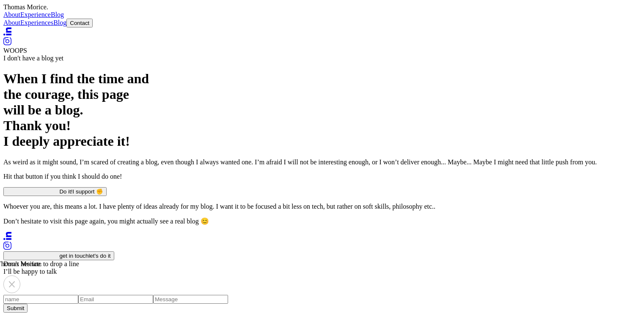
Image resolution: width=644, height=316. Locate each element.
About (12, 15)
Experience (36, 15)
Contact (80, 23)
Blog (57, 15)
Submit (15, 308)
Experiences (37, 23)
